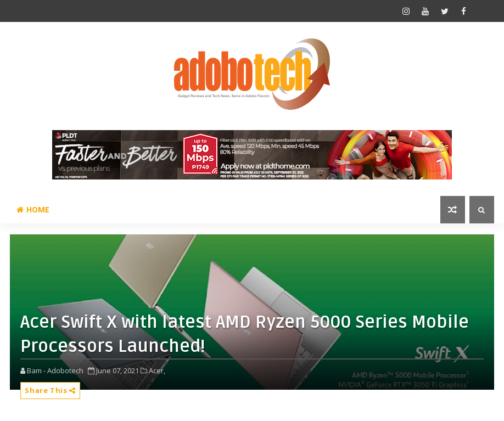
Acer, (157, 371)
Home (33, 209)
